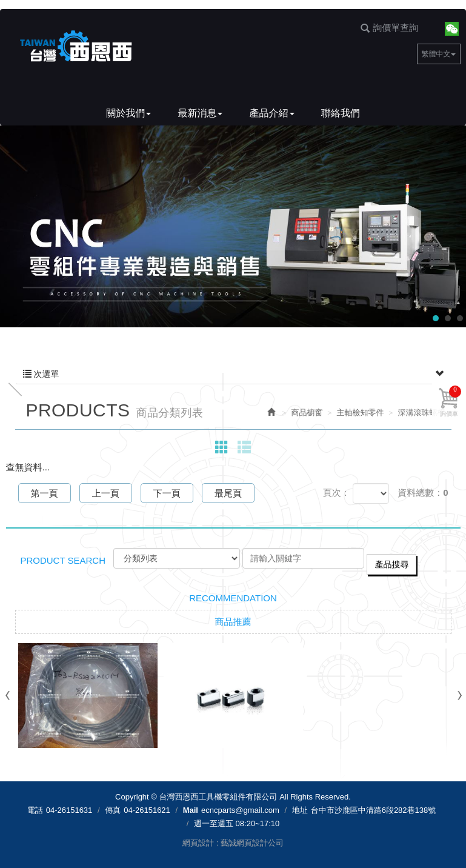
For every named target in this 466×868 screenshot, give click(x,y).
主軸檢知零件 (361, 412)
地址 (300, 810)
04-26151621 (147, 810)
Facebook (431, 28)
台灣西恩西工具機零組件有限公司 (76, 47)
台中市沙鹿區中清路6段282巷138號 (374, 810)
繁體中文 (439, 54)
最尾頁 (228, 493)
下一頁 (167, 493)
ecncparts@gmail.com (240, 810)
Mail (191, 810)
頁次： (337, 492)
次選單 (233, 374)
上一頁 (106, 493)
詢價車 (451, 401)
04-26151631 (69, 810)
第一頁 (45, 493)
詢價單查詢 (389, 28)
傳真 (113, 810)
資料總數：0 (423, 492)
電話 (35, 810)
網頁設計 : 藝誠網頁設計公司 (233, 843)
